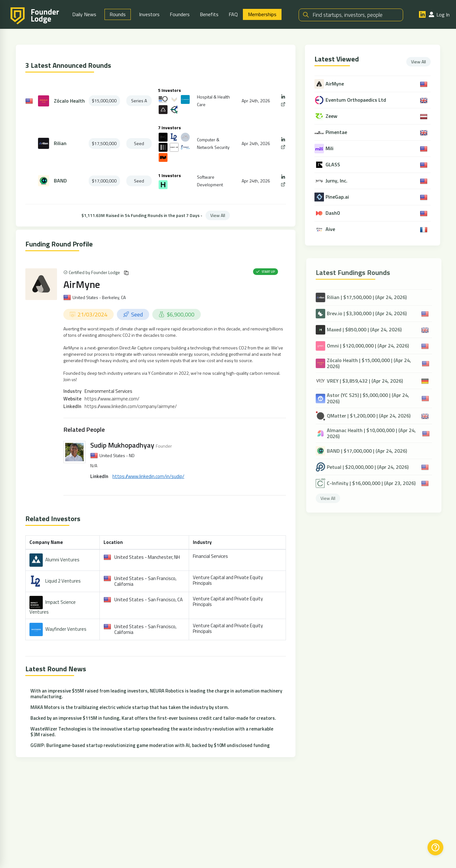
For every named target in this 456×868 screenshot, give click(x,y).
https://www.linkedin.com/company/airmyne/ (131, 406)
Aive (331, 229)
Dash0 (333, 213)
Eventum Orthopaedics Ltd (356, 100)
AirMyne (82, 284)
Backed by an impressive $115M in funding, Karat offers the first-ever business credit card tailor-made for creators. (153, 718)
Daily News (84, 14)
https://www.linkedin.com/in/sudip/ (148, 476)
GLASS (333, 165)
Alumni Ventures (62, 560)
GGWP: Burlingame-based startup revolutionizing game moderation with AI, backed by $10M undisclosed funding (150, 745)
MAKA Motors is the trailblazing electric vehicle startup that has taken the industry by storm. (130, 707)
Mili (330, 148)
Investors (149, 14)
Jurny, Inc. (337, 181)
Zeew (332, 116)
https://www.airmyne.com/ (112, 399)
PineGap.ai (338, 197)
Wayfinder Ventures (66, 629)
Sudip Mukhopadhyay (122, 445)
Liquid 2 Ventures (63, 581)
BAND (60, 181)
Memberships (262, 14)
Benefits (209, 14)
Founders (180, 14)
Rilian (60, 143)
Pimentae (337, 132)
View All (218, 215)
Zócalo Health (69, 101)
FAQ (233, 14)
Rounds (118, 14)
